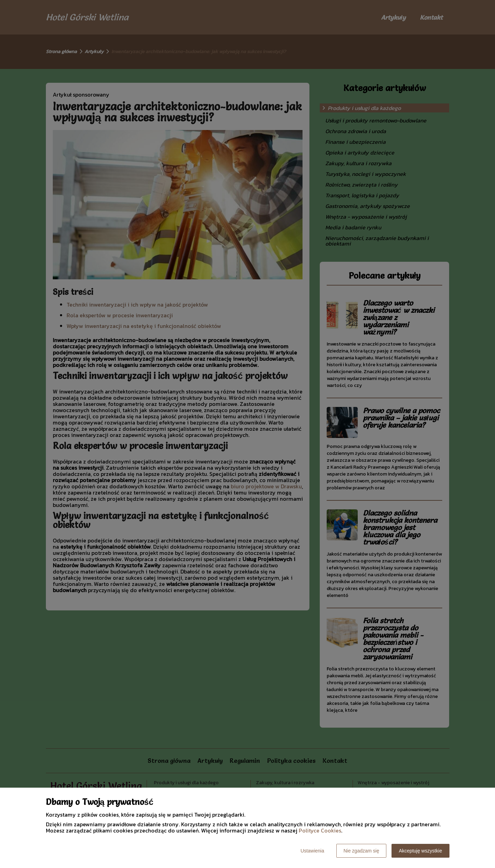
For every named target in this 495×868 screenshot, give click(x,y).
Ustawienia (312, 851)
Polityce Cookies (320, 830)
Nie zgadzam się (362, 851)
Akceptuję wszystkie (420, 851)
